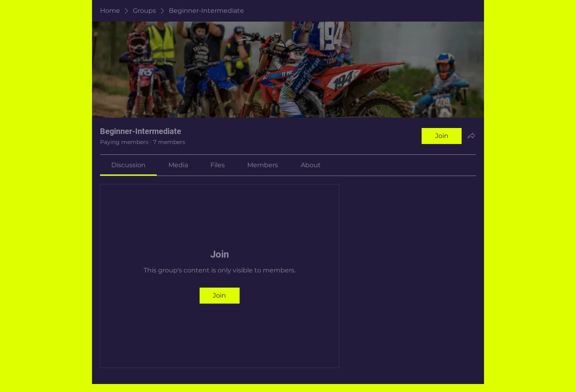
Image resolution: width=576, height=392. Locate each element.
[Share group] (471, 136)
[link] (128, 165)
